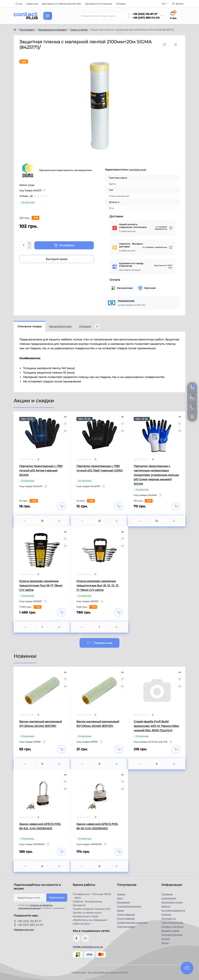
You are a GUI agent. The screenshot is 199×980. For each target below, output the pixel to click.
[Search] (77, 16)
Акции (165, 943)
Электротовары (126, 927)
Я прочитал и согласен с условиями (41, 907)
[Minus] (30, 248)
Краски (121, 894)
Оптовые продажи (172, 935)
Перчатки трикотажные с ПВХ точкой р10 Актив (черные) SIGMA (41, 470)
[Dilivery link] (171, 228)
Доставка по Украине (99, 4)
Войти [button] (178, 4)
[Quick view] (65, 417)
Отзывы (121, 4)
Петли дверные (126, 914)
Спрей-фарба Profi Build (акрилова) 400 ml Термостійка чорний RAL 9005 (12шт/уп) (156, 726)
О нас (19, 4)
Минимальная (126, 301)
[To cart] (61, 506)
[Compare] (65, 431)
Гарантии (32, 4)
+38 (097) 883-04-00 (146, 18)
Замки (121, 910)
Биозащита (123, 902)
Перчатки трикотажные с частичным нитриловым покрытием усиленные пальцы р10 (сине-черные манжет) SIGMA (156, 475)
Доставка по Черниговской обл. (62, 4)
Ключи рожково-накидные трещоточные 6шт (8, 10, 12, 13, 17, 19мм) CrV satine (98, 585)
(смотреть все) (137, 170)
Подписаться (57, 898)
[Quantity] (23, 245)
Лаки (120, 898)
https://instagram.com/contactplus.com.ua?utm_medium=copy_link (85, 938)
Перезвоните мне (24, 930)
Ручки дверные (126, 919)
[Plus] (30, 243)
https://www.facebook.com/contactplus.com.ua (76, 938)
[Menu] (48, 16)
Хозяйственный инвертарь (132, 923)
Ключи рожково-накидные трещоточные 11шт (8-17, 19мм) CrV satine (41, 585)
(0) (31, 196)
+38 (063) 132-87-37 (145, 14)
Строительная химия (129, 906)
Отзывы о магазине (172, 927)
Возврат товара (170, 931)
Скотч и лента (79, 30)
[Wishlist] (65, 424)
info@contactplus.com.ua (88, 947)
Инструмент (27, 30)
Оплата (166, 939)
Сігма (31, 185)
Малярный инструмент (53, 30)
